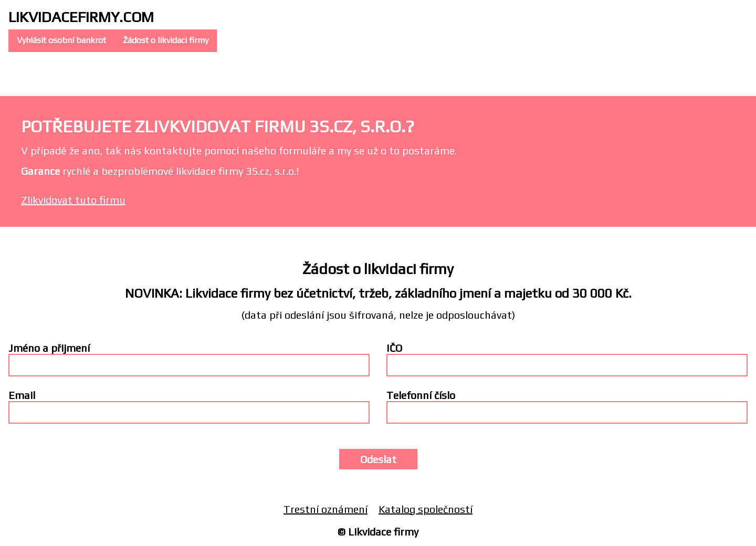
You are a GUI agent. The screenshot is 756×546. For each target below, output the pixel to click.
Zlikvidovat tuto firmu (73, 200)
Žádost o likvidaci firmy (166, 40)
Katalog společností (426, 509)
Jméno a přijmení (49, 348)
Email (22, 395)
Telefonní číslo (421, 395)
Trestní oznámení (325, 509)
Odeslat (378, 459)
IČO (394, 348)
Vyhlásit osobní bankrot (61, 40)
